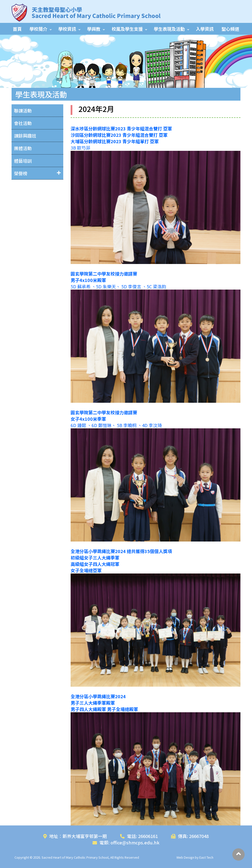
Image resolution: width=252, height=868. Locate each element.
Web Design (185, 857)
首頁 (17, 29)
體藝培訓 (23, 161)
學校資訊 (67, 29)
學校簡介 (38, 29)
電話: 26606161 (139, 836)
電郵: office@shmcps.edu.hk (126, 842)
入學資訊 (205, 29)
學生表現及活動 (169, 29)
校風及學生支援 (127, 29)
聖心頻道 (230, 29)
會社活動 (23, 123)
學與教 (94, 29)
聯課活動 (23, 110)
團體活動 (23, 148)
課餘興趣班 (25, 136)
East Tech (206, 857)
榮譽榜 (21, 173)
